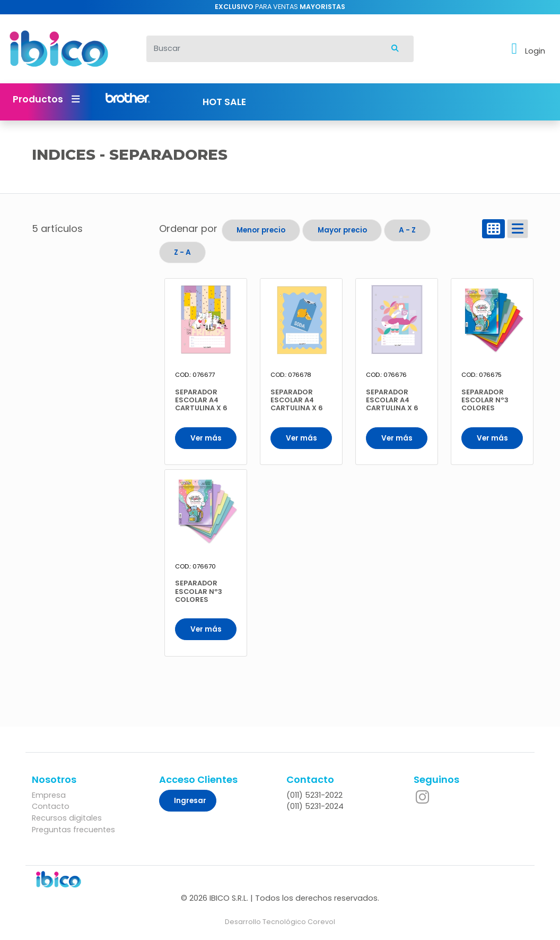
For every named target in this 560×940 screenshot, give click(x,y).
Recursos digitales (67, 818)
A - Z (407, 230)
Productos (46, 99)
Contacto (51, 806)
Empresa (49, 795)
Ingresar (190, 801)
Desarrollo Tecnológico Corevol (280, 922)
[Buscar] (262, 49)
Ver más (206, 438)
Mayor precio (342, 230)
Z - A (182, 252)
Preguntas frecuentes (73, 830)
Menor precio (261, 230)
